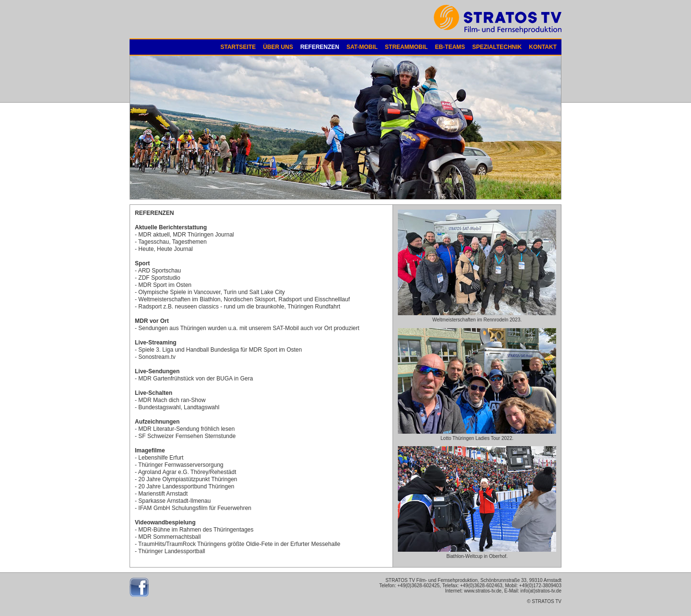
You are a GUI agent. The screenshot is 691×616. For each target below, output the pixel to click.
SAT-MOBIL (362, 47)
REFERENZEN (320, 47)
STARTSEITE (238, 47)
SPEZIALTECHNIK (497, 47)
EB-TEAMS (450, 47)
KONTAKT (543, 47)
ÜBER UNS (278, 47)
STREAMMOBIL (406, 47)
